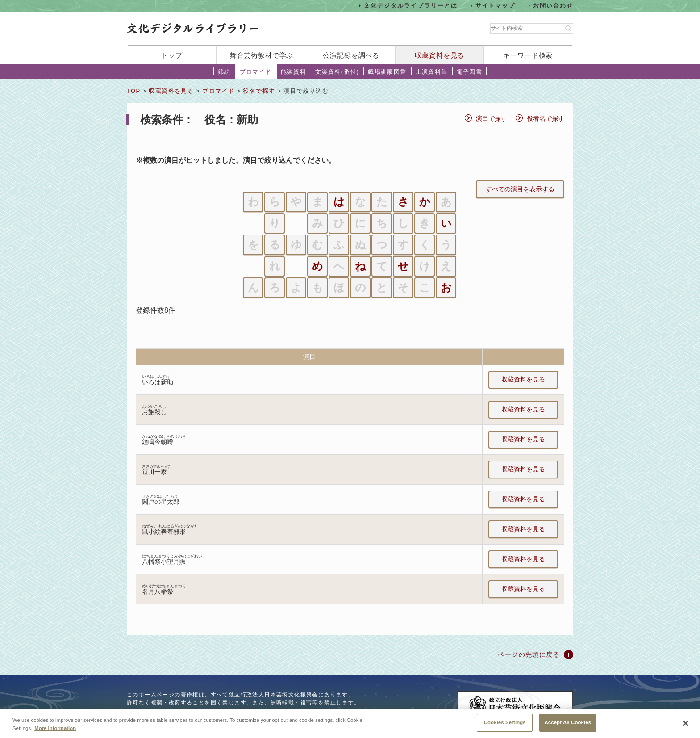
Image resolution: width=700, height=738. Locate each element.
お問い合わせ (553, 6)
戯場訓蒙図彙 (387, 72)
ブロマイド (256, 72)
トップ (172, 55)
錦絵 (224, 72)
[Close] (686, 727)
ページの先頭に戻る (529, 654)
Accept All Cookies (568, 726)
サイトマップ (496, 6)
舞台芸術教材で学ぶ (262, 55)
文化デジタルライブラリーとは (410, 6)
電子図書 (470, 72)
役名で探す (259, 91)
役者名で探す (546, 118)
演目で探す (492, 118)
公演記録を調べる (351, 55)
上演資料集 (432, 72)
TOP (133, 91)
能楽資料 (294, 72)
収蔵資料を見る (440, 55)
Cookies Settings (505, 726)
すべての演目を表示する (520, 189)
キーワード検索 (528, 55)
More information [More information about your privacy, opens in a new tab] (55, 732)
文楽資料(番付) (337, 72)
